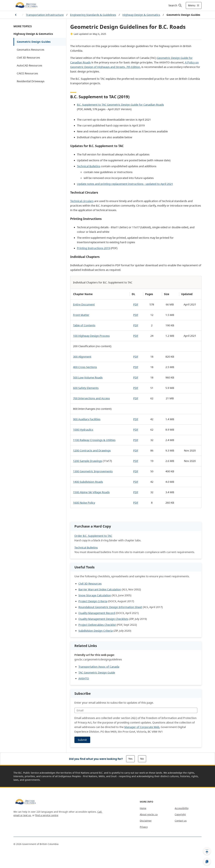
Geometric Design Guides (34, 42)
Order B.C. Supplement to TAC (93, 536)
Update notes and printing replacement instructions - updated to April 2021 (125, 184)
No (142, 759)
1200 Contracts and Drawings (92, 450)
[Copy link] (207, 862)
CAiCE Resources (27, 73)
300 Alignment (82, 357)
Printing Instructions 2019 (93, 248)
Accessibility (182, 808)
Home (143, 808)
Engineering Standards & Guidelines (93, 15)
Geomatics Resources (31, 50)
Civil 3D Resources (28, 58)
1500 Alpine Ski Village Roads (91, 492)
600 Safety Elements (86, 388)
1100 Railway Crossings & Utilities (94, 440)
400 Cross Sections (85, 367)
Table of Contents (84, 325)
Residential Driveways (31, 81)
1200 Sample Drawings (88, 461)
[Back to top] (207, 851)
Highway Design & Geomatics (141, 15)
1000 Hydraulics (83, 430)
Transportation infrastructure (45, 15)
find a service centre (47, 815)
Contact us (181, 821)
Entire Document (84, 304)
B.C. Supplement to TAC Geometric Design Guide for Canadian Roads (120, 105)
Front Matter (81, 315)
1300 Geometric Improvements (93, 471)
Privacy (144, 827)
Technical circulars (82, 201)
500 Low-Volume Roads (88, 377)
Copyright (180, 814)
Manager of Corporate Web (142, 727)
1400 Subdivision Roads (88, 482)
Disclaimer (146, 821)
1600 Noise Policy (84, 503)
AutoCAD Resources (29, 65)
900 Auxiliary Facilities (87, 419)
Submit (82, 740)
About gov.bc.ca (149, 814)
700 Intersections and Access (91, 398)
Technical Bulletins (89, 166)
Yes (130, 759)
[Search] (175, 5)
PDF (136, 304)
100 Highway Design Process (91, 336)
